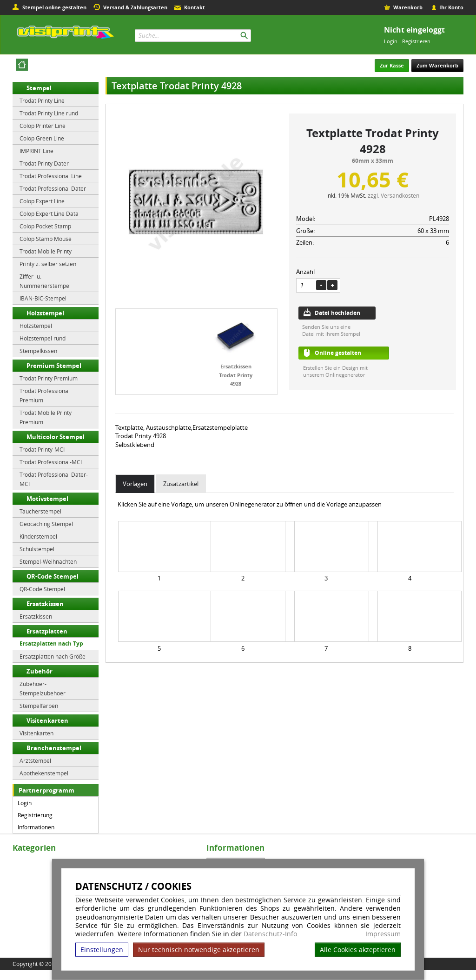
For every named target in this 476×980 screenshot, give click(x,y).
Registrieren (416, 41)
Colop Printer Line (43, 126)
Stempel (39, 88)
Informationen (36, 827)
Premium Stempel (54, 366)
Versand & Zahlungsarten (135, 7)
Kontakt (195, 7)
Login (391, 41)
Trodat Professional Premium (45, 395)
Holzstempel (45, 313)
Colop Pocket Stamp (45, 226)
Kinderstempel (38, 536)
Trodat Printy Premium (49, 378)
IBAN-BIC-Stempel (43, 298)
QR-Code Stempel (53, 576)
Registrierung (35, 815)
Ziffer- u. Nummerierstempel (45, 281)
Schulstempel (37, 549)
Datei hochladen (337, 313)
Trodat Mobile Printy (46, 251)
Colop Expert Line (42, 201)
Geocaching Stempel (46, 524)
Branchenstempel (54, 748)
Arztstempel (35, 760)
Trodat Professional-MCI (51, 462)
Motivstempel (47, 499)
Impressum (383, 934)
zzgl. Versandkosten (393, 195)
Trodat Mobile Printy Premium (46, 417)
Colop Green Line (42, 138)
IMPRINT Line (36, 151)
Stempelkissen (38, 351)
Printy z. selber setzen (48, 264)
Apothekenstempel (44, 773)
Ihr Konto (451, 7)
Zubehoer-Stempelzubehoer (43, 688)
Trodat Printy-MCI (42, 449)
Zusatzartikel (181, 484)
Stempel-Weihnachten (48, 561)
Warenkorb (408, 7)
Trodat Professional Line (51, 176)
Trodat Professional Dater (53, 188)
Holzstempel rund (43, 338)
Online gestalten (338, 353)
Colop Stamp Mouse (46, 239)
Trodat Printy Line (42, 100)
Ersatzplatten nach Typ (51, 643)
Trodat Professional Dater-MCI (54, 479)
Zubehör (40, 671)
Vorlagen (135, 484)
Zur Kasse (392, 65)
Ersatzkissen (45, 604)
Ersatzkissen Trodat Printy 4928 (236, 375)
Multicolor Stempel (56, 437)
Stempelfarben (39, 706)
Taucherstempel (40, 511)
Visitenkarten (47, 720)
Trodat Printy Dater (44, 163)
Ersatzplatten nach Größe (53, 656)
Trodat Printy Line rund (49, 113)
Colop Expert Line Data (49, 213)
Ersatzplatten (47, 631)
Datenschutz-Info (270, 934)
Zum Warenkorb (437, 65)
